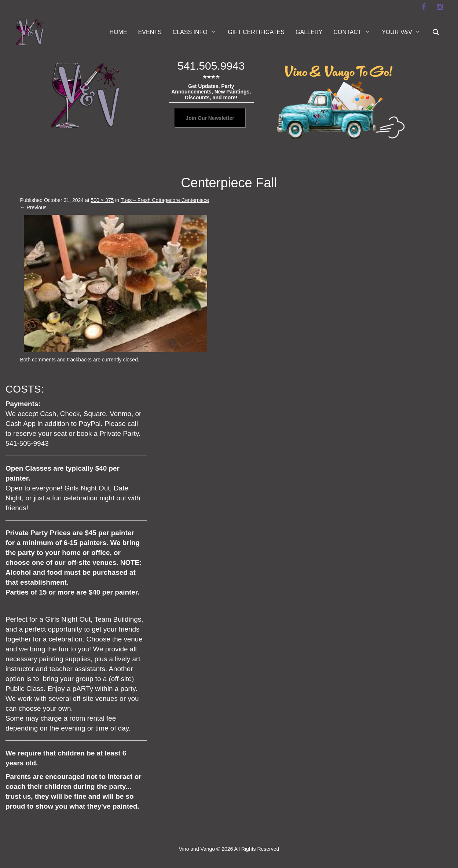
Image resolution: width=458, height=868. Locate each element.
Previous (33, 207)
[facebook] (424, 7)
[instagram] (440, 7)
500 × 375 (102, 200)
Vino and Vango (197, 849)
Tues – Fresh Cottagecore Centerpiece (165, 200)
